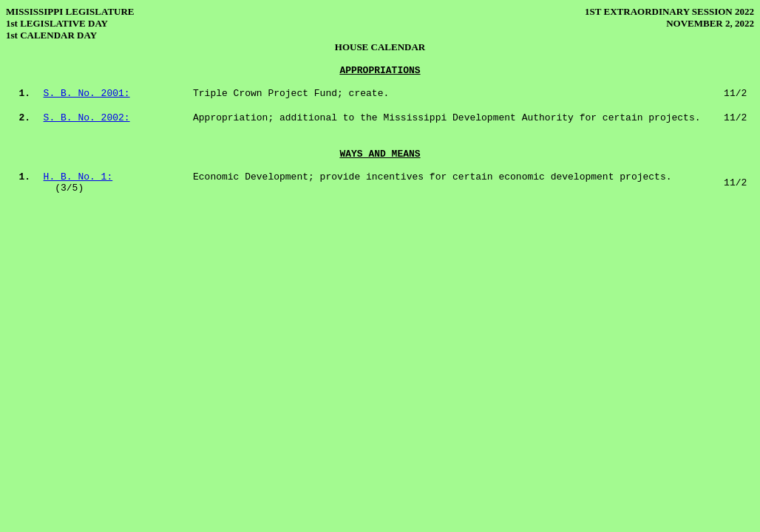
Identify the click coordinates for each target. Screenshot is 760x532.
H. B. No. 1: (78, 177)
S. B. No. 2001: (87, 93)
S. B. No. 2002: (87, 118)
